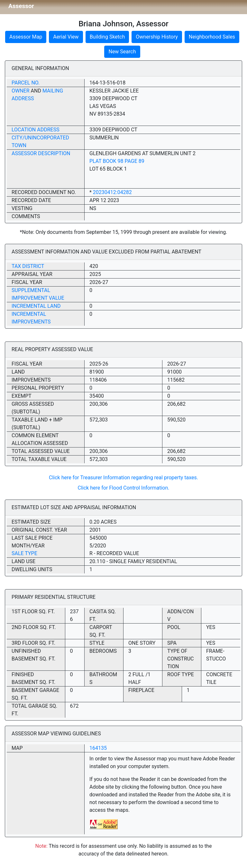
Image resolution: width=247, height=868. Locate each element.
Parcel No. (26, 83)
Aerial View (66, 37)
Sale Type (24, 553)
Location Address (36, 130)
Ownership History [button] (157, 37)
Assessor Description (41, 153)
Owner (21, 91)
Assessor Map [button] (26, 37)
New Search (122, 52)
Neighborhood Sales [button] (212, 37)
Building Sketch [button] (107, 37)
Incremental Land (36, 306)
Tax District (28, 266)
